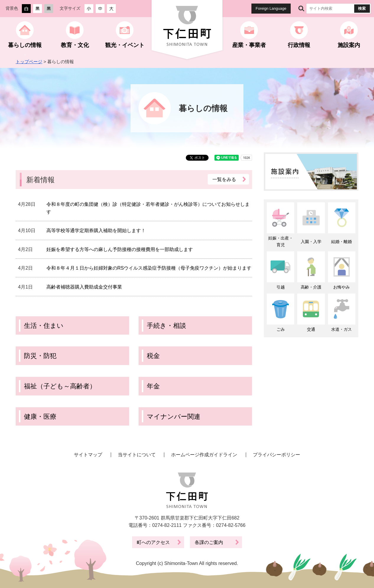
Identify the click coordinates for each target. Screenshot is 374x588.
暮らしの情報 (25, 45)
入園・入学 (311, 242)
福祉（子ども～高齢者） (60, 386)
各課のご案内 (209, 542)
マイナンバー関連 (174, 417)
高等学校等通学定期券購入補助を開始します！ (96, 231)
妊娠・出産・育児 (281, 241)
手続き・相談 (166, 326)
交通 (311, 329)
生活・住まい (44, 326)
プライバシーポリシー (277, 455)
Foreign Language (271, 8)
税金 (153, 356)
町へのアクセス (153, 542)
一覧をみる (225, 179)
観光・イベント (125, 45)
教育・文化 (75, 45)
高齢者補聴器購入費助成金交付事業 (84, 287)
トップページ (29, 62)
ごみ (281, 329)
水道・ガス (342, 329)
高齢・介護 (311, 287)
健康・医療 (40, 417)
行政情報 (299, 45)
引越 (281, 287)
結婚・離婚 (342, 242)
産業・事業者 (249, 45)
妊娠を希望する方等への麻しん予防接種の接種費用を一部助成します (120, 249)
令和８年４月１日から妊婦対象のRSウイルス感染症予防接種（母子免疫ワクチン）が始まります (149, 268)
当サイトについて (137, 455)
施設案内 (349, 45)
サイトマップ (88, 455)
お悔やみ (342, 287)
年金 (153, 386)
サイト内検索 (301, 9)
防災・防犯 (40, 356)
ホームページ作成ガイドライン (204, 455)
